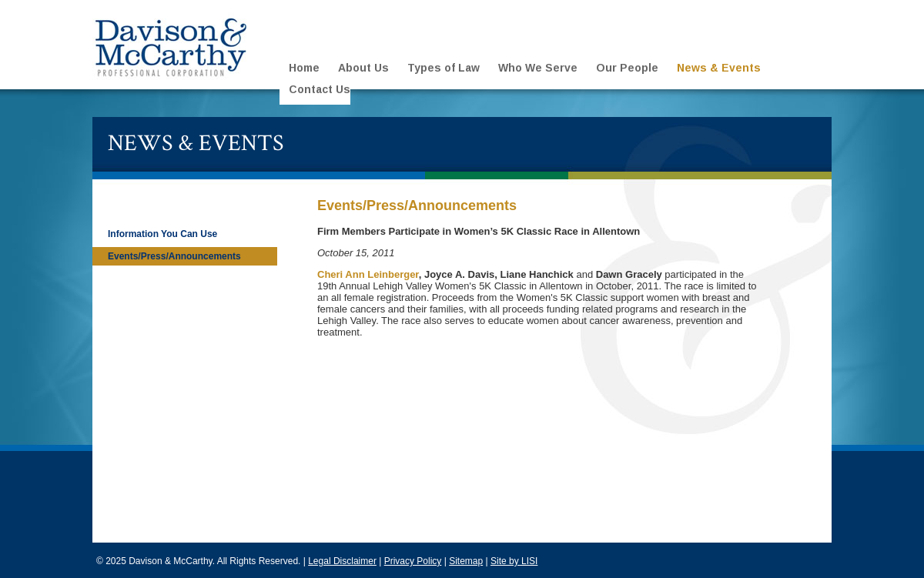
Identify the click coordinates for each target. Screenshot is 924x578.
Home (304, 68)
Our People (627, 68)
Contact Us (320, 89)
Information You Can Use (162, 234)
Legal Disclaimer (342, 561)
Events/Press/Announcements (174, 256)
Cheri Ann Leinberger (368, 274)
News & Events (719, 68)
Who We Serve (538, 68)
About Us (363, 68)
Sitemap (466, 561)
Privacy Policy (413, 561)
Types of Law (444, 68)
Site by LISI (514, 561)
